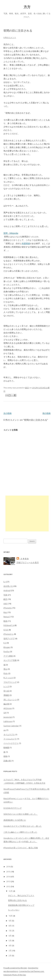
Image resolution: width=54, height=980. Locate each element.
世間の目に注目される (17, 900)
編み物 (6, 704)
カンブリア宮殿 (10, 660)
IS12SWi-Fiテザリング (13, 808)
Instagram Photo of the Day (15, 975)
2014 (8, 877)
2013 (8, 881)
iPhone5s (8, 608)
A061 (6, 604)
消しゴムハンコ (10, 700)
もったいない (14, 910)
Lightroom (8, 721)
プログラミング (10, 682)
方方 (27, 7)
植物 (5, 756)
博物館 (6, 695)
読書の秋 (7, 761)
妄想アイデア (9, 639)
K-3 (5, 643)
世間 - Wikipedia (11, 233)
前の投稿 (47, 413)
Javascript (8, 717)
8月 (10, 926)
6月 (10, 936)
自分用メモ (8, 586)
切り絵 (6, 691)
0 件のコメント (10, 37)
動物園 (6, 748)
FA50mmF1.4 (9, 625)
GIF (5, 713)
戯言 (27, 388)
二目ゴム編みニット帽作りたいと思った (20, 832)
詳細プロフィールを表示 (28, 562)
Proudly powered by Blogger (15, 968)
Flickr (6, 673)
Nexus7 (7, 617)
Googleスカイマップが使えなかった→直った (23, 826)
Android (7, 590)
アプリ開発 (8, 656)
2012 (8, 886)
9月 (10, 921)
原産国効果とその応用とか (15, 820)
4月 (10, 946)
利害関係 (26, 243)
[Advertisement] (27, 513)
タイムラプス (9, 734)
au (5, 730)
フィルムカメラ (10, 739)
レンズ (6, 686)
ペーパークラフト (11, 743)
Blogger (7, 647)
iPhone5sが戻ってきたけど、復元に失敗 (21, 848)
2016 (8, 867)
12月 (11, 891)
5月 (10, 941)
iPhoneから (8, 634)
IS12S (6, 630)
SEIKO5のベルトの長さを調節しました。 (21, 814)
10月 (11, 916)
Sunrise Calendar (11, 726)
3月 (10, 951)
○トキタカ (24, 559)
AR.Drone (8, 708)
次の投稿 (7, 413)
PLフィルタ (8, 678)
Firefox (6, 652)
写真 (5, 595)
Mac (5, 612)
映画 (5, 621)
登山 (5, 669)
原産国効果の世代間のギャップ (21, 905)
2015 (8, 872)
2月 (10, 956)
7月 (10, 931)
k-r (5, 582)
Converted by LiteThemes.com (31, 971)
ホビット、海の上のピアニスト (21, 895)
